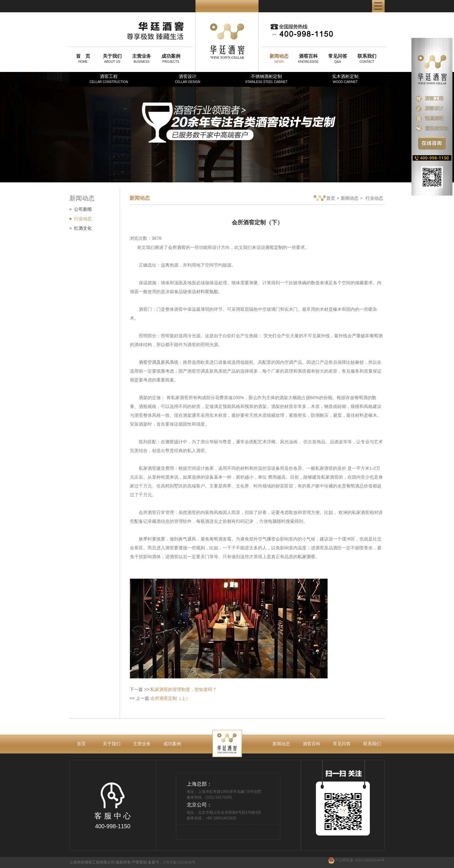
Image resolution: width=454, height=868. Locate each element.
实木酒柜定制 (345, 79)
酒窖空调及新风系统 (159, 362)
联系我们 (372, 744)
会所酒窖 (177, 247)
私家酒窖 (306, 557)
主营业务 (142, 744)
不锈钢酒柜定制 (266, 79)
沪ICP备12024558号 (179, 862)
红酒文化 (83, 228)
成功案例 (172, 744)
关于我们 (112, 744)
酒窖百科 (311, 744)
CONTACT (367, 58)
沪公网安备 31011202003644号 (356, 860)
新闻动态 (350, 198)
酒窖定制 (274, 247)
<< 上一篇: (160, 698)
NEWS (279, 58)
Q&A (338, 58)
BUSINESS (142, 58)
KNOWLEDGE (308, 58)
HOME (83, 58)
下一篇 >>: (173, 689)
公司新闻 (83, 209)
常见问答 (342, 744)
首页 (324, 199)
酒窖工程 (109, 79)
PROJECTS (171, 58)
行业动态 (83, 219)
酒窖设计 (188, 79)
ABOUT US (112, 58)
